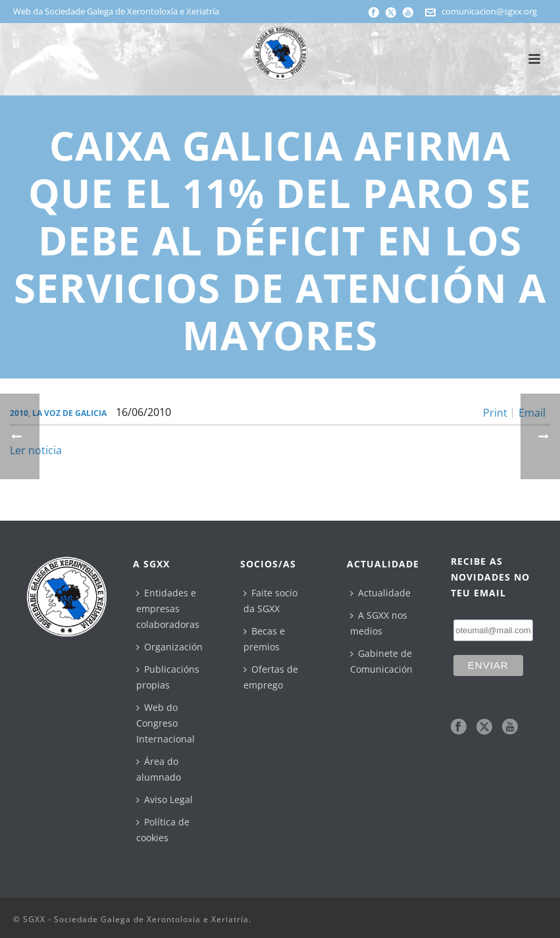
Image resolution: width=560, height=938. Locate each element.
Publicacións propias (168, 677)
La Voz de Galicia (69, 413)
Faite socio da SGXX (270, 601)
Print (495, 413)
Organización (169, 647)
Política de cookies (163, 830)
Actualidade (380, 593)
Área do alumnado (159, 769)
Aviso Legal (165, 799)
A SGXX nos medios (379, 623)
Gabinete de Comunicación (381, 661)
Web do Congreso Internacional (165, 723)
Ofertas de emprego (271, 677)
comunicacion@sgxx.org (489, 11)
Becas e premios (264, 639)
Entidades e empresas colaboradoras (168, 609)
